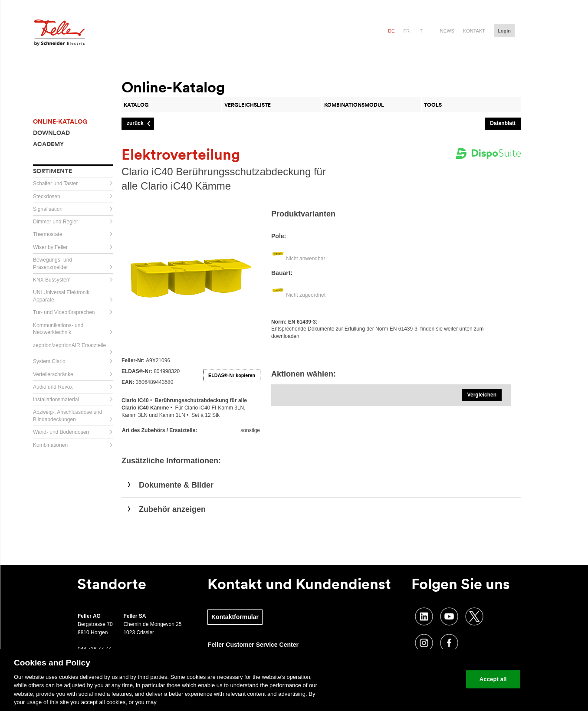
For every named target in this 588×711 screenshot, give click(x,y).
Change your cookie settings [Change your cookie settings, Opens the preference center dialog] (419, 679)
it (420, 31)
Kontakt (474, 31)
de (391, 31)
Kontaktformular (235, 617)
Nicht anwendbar (305, 259)
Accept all (493, 679)
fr (406, 31)
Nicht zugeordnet (306, 295)
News (447, 31)
